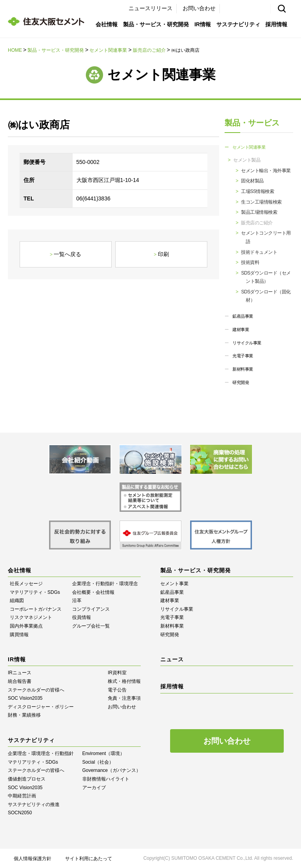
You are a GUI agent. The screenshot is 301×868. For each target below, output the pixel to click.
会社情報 (107, 24)
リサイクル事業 (247, 343)
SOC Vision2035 (25, 698)
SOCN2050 (20, 813)
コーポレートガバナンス (36, 609)
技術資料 (250, 262)
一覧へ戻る (67, 254)
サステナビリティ (238, 24)
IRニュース (20, 673)
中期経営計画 (22, 796)
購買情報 (19, 635)
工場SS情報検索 (257, 191)
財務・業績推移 (24, 715)
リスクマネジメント (31, 617)
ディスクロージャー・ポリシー (41, 707)
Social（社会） (98, 762)
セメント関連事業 (108, 50)
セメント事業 (174, 584)
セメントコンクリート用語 (266, 237)
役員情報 (82, 617)
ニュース (172, 659)
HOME (15, 50)
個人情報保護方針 (33, 859)
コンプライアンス (91, 609)
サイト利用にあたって (89, 859)
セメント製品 (247, 160)
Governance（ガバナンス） (112, 770)
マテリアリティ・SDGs (35, 592)
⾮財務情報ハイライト (106, 779)
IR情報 (203, 24)
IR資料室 (117, 673)
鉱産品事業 (243, 316)
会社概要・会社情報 (93, 592)
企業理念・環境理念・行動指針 (41, 753)
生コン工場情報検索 (261, 202)
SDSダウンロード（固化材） (266, 296)
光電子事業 (243, 356)
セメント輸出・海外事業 (266, 171)
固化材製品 (252, 181)
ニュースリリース (150, 8)
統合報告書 (20, 681)
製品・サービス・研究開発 (156, 24)
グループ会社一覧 (91, 626)
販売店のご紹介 (149, 50)
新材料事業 (243, 369)
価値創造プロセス (27, 779)
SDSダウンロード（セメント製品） (266, 277)
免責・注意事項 (124, 698)
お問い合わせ (199, 8)
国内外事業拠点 (26, 626)
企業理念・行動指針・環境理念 (105, 584)
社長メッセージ (26, 584)
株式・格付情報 (124, 681)
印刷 (163, 254)
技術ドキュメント (259, 252)
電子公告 (117, 690)
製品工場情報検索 (259, 212)
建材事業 (241, 329)
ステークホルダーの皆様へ (36, 690)
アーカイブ (94, 788)
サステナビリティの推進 (34, 804)
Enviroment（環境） (104, 753)
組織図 (17, 601)
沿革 (77, 601)
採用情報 (276, 24)
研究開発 (241, 382)
